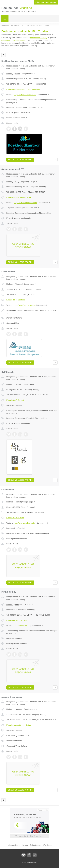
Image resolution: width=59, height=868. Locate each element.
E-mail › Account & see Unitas (19, 725)
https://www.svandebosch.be (26, 203)
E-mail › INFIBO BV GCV (17, 620)
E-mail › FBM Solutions (16, 300)
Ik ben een (46, 2)
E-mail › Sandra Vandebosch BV (20, 197)
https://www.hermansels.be (25, 95)
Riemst (18, 502)
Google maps (28, 73)
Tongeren (19, 182)
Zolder (18, 73)
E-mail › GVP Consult (15, 400)
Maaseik (18, 284)
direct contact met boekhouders (14, 40)
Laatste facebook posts (17, 118)
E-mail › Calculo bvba (15, 518)
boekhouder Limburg (39, 38)
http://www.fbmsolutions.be (25, 305)
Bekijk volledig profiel (20, 160)
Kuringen (19, 709)
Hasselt (18, 384)
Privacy (35, 862)
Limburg (10, 73)
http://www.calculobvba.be (25, 523)
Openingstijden (14, 323)
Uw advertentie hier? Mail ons (29, 836)
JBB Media (27, 862)
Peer (17, 604)
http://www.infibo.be (22, 626)
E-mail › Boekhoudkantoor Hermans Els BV (24, 89)
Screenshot (43, 95)
